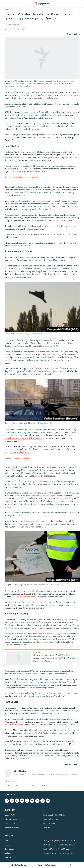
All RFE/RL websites (18, 865)
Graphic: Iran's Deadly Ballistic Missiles (21, 178)
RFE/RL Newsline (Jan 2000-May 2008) (58, 845)
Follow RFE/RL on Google (47, 865)
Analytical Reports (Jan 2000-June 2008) (59, 849)
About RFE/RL (10, 815)
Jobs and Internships (12, 828)
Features (8, 845)
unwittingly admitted (25, 597)
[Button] (68, 34)
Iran (7, 10)
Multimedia (9, 853)
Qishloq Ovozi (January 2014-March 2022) (59, 841)
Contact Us (47, 828)
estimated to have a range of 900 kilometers (23, 438)
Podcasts (8, 858)
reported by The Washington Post (46, 496)
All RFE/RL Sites (49, 824)
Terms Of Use (10, 824)
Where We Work (11, 819)
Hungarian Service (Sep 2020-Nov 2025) (59, 853)
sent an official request (14, 725)
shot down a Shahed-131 (19, 452)
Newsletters (9, 849)
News (7, 841)
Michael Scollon (13, 25)
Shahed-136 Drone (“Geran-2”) (18, 458)
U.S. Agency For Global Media (54, 815)
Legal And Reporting (51, 819)
